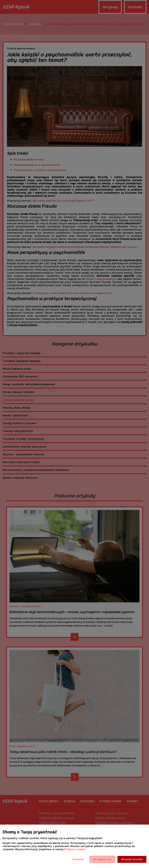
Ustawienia (78, 859)
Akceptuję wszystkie (132, 859)
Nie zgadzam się (102, 859)
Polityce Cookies (75, 849)
